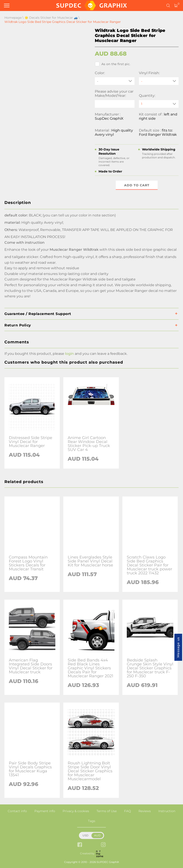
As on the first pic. (113, 64)
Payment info (45, 811)
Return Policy (18, 325)
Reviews (145, 811)
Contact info (17, 811)
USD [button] (85, 835)
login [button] (69, 354)
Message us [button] (178, 647)
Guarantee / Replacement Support (38, 314)
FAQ (128, 811)
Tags (92, 821)
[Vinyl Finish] (159, 81)
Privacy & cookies (76, 811)
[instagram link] (103, 845)
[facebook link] (80, 845)
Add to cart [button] (137, 185)
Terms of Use (107, 811)
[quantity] (159, 104)
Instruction (167, 811)
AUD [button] (97, 835)
